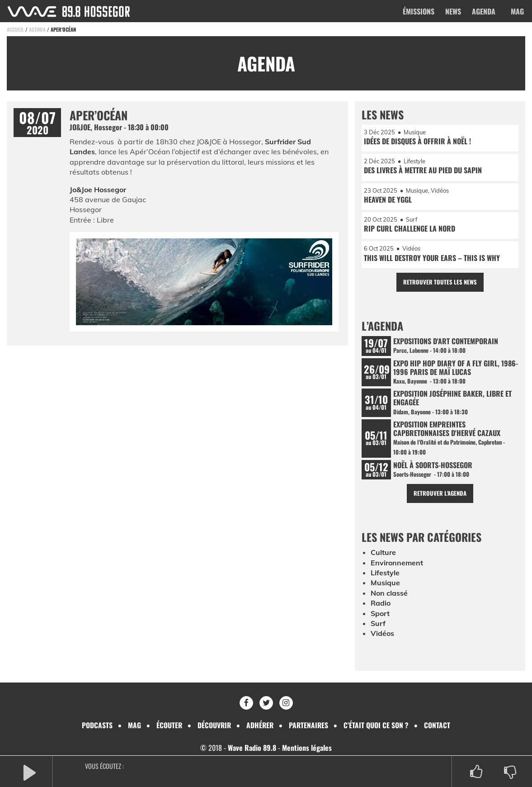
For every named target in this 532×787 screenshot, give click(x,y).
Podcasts (96, 725)
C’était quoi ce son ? (378, 725)
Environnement (397, 563)
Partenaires (310, 725)
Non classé (389, 593)
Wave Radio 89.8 (252, 748)
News (453, 11)
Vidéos (382, 634)
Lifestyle (385, 574)
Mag (517, 11)
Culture (383, 553)
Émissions (419, 11)
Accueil (15, 29)
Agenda (484, 11)
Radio (381, 604)
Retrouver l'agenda (440, 494)
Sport (380, 614)
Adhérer (260, 725)
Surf (378, 624)
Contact (439, 725)
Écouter (168, 725)
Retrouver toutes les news (440, 282)
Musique (385, 583)
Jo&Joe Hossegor (98, 190)
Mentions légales (307, 748)
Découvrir (214, 725)
